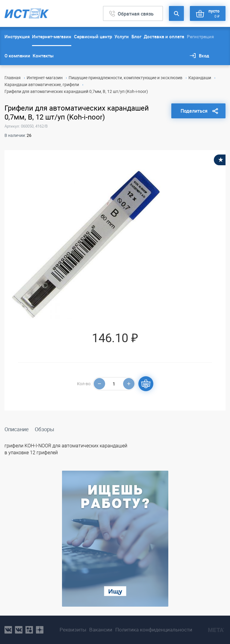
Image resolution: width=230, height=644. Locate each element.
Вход (204, 56)
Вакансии (101, 630)
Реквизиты (73, 630)
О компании (17, 56)
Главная (13, 78)
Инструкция (17, 36)
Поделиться (194, 111)
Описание (17, 429)
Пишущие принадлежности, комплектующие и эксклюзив (125, 78)
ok (29, 630)
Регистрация (200, 36)
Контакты (43, 56)
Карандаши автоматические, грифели (42, 84)
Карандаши (200, 78)
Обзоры (44, 429)
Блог (136, 36)
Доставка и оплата (164, 36)
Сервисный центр (93, 36)
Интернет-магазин (52, 36)
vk (8, 630)
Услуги (122, 36)
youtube (40, 630)
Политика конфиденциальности (154, 630)
